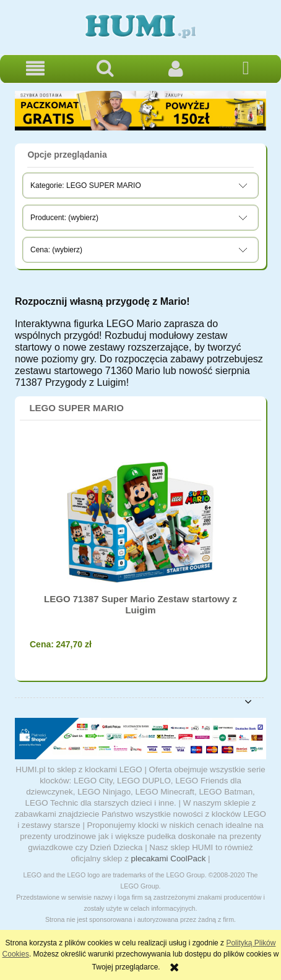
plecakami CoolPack (169, 859)
